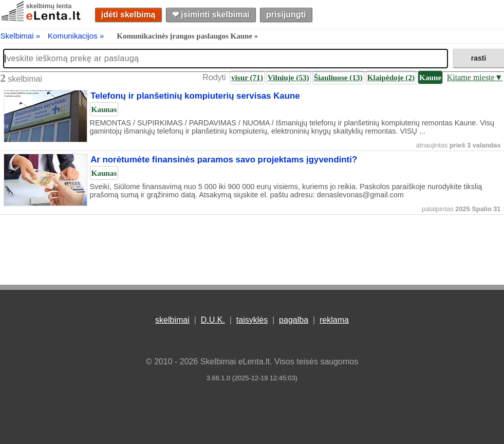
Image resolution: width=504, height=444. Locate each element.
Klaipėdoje (391, 77)
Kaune (430, 77)
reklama (334, 320)
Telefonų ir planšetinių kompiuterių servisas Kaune (195, 96)
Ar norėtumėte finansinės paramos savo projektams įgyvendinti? (224, 160)
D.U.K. (213, 320)
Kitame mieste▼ (475, 77)
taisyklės (252, 320)
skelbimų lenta (49, 6)
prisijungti (286, 15)
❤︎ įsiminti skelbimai (211, 15)
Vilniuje (288, 77)
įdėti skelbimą (128, 15)
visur (247, 77)
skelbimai (172, 320)
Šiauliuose (338, 77)
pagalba (294, 320)
